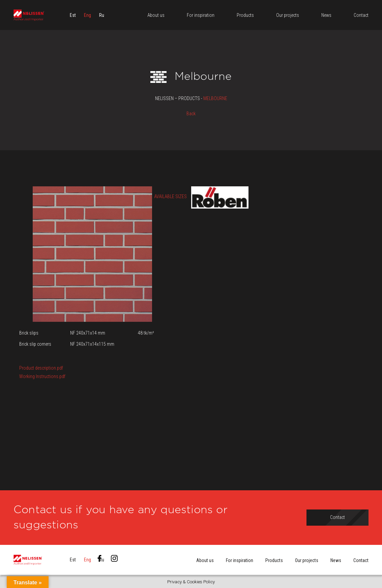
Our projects (307, 560)
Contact (361, 560)
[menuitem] (73, 15)
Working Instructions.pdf (42, 376)
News (336, 560)
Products (274, 560)
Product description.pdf (41, 368)
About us (205, 560)
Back (191, 114)
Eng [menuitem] (87, 15)
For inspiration (240, 560)
